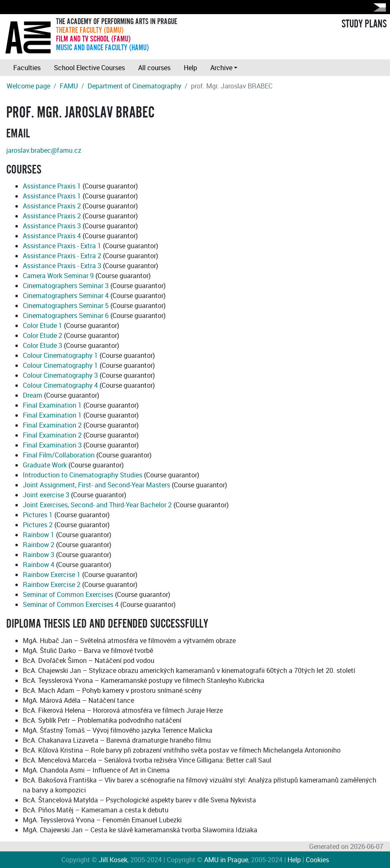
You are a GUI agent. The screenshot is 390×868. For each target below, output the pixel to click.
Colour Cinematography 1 (60, 355)
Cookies (317, 860)
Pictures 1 (38, 515)
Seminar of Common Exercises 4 (71, 604)
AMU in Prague (226, 860)
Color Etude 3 (43, 345)
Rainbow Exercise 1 (52, 575)
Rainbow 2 (39, 545)
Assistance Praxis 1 (52, 186)
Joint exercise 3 (46, 495)
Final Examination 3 (52, 445)
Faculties (27, 68)
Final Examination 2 (52, 425)
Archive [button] (221, 68)
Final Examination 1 (52, 405)
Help (190, 68)
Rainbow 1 (39, 535)
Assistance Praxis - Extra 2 (62, 256)
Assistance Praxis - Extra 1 (62, 246)
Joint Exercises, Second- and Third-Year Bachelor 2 (97, 505)
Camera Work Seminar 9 (58, 276)
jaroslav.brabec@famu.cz (44, 150)
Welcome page (28, 86)
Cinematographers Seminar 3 (66, 286)
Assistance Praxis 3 (52, 226)
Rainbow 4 (39, 565)
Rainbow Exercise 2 (52, 584)
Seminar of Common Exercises (68, 594)
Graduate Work (45, 465)
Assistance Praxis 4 (52, 236)
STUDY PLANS (364, 24)
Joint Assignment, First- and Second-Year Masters (96, 485)
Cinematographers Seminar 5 (66, 306)
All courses (154, 68)
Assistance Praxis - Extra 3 (62, 266)
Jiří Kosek (113, 860)
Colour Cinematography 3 (60, 375)
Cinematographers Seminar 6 (66, 315)
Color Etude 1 (43, 325)
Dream (33, 395)
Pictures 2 (38, 525)
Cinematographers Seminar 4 (66, 296)
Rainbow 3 (39, 555)
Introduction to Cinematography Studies (83, 475)
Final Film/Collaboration (59, 455)
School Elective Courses (89, 68)
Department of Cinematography (134, 86)
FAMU (69, 86)
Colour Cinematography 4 (60, 385)
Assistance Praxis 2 (52, 206)
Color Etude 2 (43, 335)
